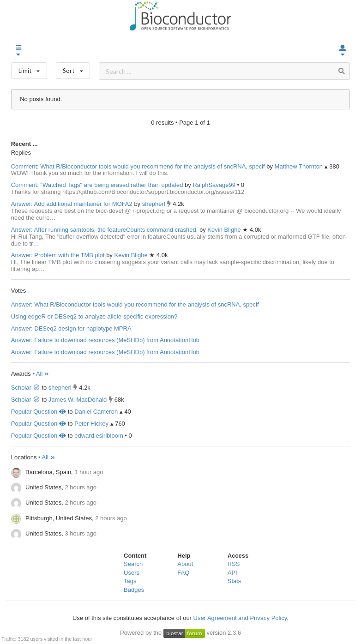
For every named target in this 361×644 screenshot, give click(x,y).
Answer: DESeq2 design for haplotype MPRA (71, 328)
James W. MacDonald (78, 400)
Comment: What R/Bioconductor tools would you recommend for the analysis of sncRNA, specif (138, 166)
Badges (134, 590)
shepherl (154, 204)
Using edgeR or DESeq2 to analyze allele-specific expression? (94, 316)
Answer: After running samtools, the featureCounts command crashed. (105, 230)
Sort (73, 69)
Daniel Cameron (96, 412)
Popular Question (39, 412)
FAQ (183, 573)
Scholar (26, 388)
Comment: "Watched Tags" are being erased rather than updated (97, 185)
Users (132, 573)
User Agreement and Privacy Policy (240, 618)
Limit (29, 69)
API (232, 573)
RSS (234, 564)
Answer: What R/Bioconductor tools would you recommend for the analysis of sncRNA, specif (135, 304)
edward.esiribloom (99, 436)
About (185, 564)
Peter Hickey (91, 424)
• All (41, 374)
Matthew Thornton (300, 166)
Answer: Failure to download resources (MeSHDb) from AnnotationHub (105, 340)
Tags (130, 581)
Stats (235, 581)
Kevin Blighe (225, 230)
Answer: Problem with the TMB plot (58, 255)
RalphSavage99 (215, 185)
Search (133, 564)
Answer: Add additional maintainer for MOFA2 (72, 204)
